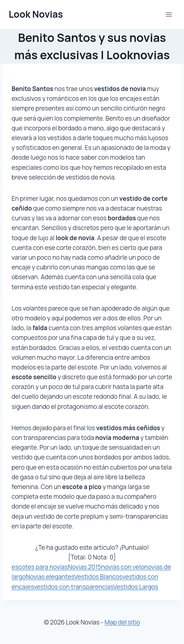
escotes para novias (40, 567)
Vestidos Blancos (98, 577)
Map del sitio (122, 622)
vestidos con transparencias (73, 587)
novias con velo (123, 567)
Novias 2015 (85, 567)
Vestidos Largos (136, 587)
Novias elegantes (50, 577)
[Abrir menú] (169, 14)
